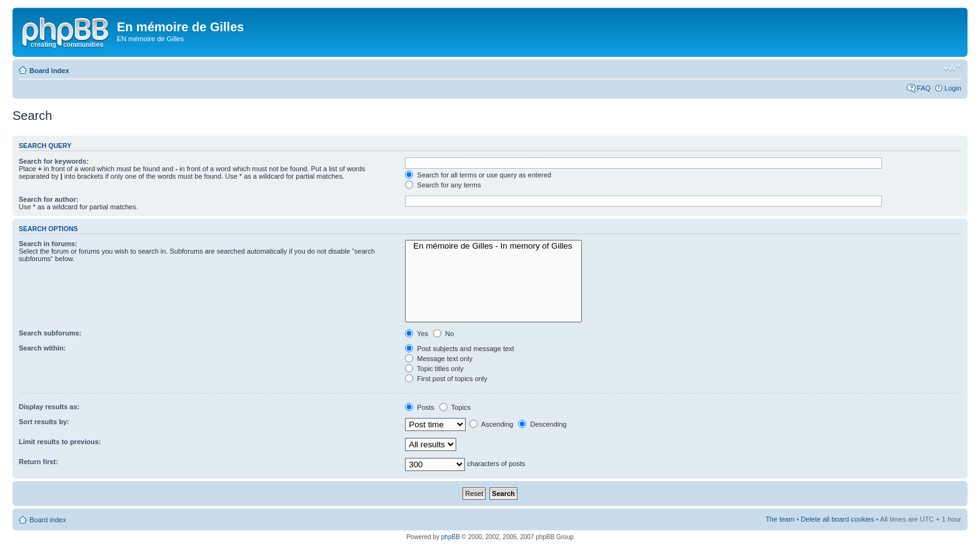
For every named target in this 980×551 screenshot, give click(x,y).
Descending (542, 424)
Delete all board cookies (837, 519)
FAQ (924, 88)
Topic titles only (434, 369)
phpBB (451, 537)
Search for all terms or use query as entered (478, 175)
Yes (417, 334)
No (443, 334)
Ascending (491, 424)
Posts (420, 407)
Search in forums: (48, 244)
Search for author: (48, 199)
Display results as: (49, 407)
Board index (49, 71)
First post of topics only (446, 379)
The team (780, 519)
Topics (455, 407)
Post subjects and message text (459, 349)
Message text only (439, 359)
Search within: (42, 348)
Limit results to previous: (60, 442)
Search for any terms (443, 185)
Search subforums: (50, 333)
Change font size (952, 68)
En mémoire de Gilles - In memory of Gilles (493, 246)
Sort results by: (44, 422)
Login (953, 88)
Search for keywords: (54, 161)
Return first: (38, 462)
